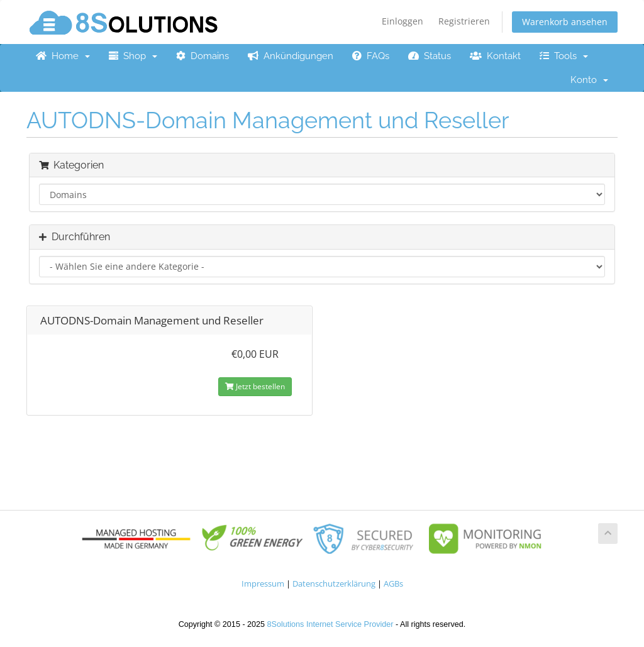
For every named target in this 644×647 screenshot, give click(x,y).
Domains (203, 56)
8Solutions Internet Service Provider (330, 624)
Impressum (263, 584)
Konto (589, 80)
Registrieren (464, 21)
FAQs (371, 56)
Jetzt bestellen (255, 386)
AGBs (393, 584)
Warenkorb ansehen (565, 22)
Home (63, 56)
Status (430, 56)
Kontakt (495, 56)
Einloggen (402, 21)
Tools (564, 56)
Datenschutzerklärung (334, 584)
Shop (133, 56)
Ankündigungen (291, 56)
